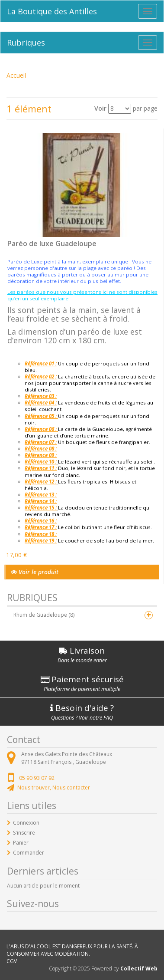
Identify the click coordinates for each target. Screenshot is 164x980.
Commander (29, 853)
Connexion (26, 823)
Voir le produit (35, 572)
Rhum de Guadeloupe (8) (44, 615)
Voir (100, 108)
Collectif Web (139, 968)
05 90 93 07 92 (37, 778)
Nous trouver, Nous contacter (54, 788)
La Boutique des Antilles (52, 11)
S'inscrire (24, 833)
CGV (12, 961)
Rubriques (26, 43)
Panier (21, 843)
